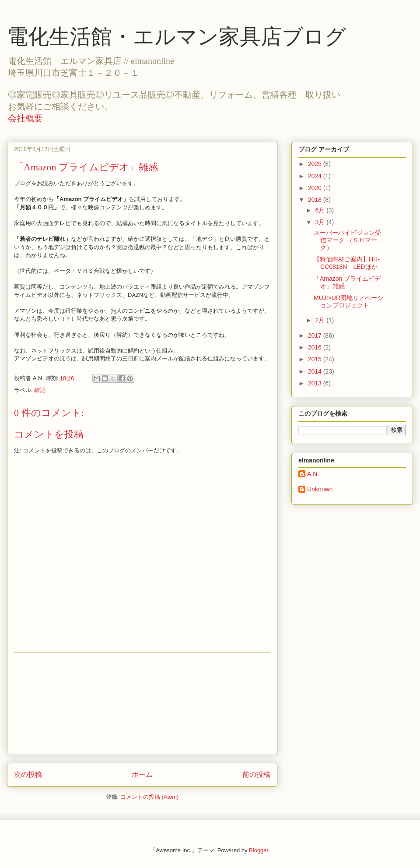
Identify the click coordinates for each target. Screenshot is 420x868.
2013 (316, 383)
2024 (316, 176)
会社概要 (25, 118)
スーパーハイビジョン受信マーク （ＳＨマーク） (347, 240)
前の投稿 (256, 774)
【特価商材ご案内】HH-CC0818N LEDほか (347, 263)
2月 (321, 320)
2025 (316, 164)
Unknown (320, 489)
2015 (316, 359)
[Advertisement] (142, 703)
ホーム (142, 774)
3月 (321, 222)
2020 (316, 188)
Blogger (259, 850)
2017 (316, 335)
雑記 (40, 390)
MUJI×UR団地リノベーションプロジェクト (348, 302)
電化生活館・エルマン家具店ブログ (177, 37)
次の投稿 (28, 774)
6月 (321, 210)
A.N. (313, 474)
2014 (316, 371)
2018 (316, 200)
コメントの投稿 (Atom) (150, 797)
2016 (316, 347)
